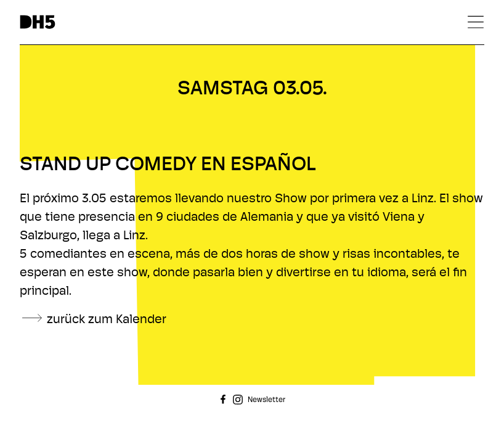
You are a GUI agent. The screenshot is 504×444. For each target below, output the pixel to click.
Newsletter (266, 400)
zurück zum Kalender (107, 320)
